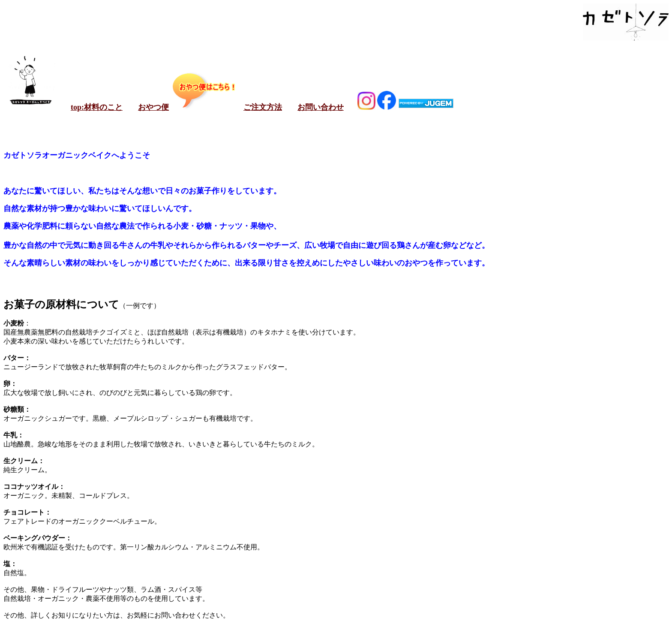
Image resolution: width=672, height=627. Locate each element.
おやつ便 (153, 107)
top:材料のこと (97, 107)
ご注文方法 (263, 107)
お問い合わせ (321, 107)
